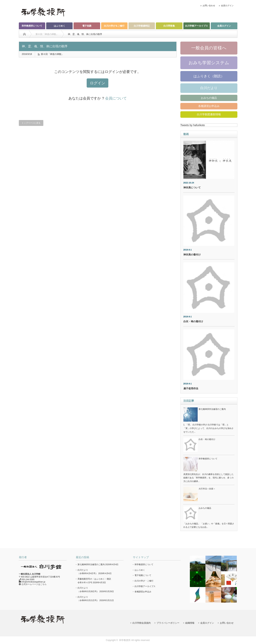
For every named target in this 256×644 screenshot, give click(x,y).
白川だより (209, 88)
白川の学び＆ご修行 (114, 26)
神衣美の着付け (192, 255)
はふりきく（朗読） (209, 76)
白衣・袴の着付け (193, 321)
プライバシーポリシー (168, 623)
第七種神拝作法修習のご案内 (212, 409)
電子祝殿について (143, 575)
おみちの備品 (209, 98)
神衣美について (192, 188)
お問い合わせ (209, 6)
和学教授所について (32, 26)
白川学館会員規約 (142, 623)
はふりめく (59, 26)
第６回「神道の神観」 (52, 54)
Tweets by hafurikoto (193, 125)
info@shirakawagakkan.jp (33, 582)
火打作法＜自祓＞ (207, 489)
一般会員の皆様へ (209, 48)
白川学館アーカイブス (197, 26)
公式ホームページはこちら (34, 584)
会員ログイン (227, 6)
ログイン (97, 83)
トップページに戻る (31, 123)
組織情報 (190, 623)
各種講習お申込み (209, 106)
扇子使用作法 (191, 388)
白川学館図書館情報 (209, 114)
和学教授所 (125, 640)
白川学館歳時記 (142, 26)
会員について (116, 98)
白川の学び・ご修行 (144, 581)
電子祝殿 (87, 26)
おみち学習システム (209, 63)
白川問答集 (169, 26)
